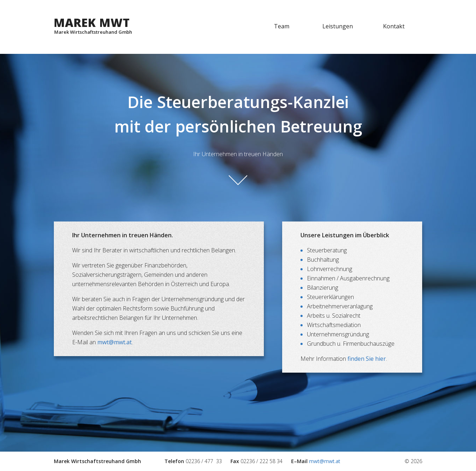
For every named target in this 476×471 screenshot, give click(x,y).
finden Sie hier (367, 359)
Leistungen (338, 26)
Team (282, 26)
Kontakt (394, 26)
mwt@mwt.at (115, 342)
